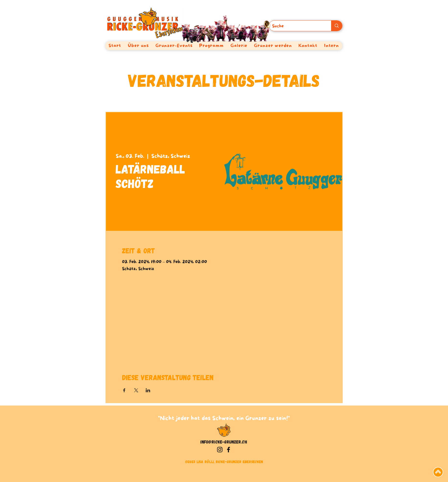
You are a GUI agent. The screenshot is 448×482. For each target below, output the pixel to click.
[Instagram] (220, 450)
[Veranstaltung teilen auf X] (136, 390)
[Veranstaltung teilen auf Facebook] (124, 390)
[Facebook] (228, 450)
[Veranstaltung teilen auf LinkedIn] (148, 390)
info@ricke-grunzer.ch (224, 442)
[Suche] (297, 26)
